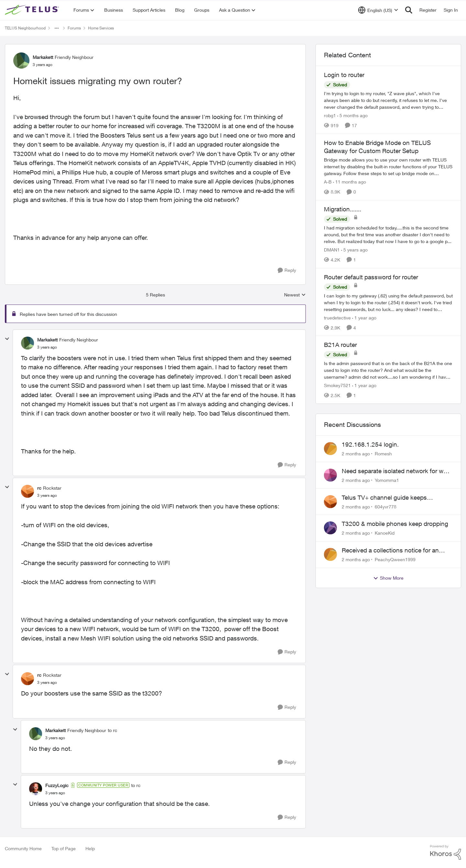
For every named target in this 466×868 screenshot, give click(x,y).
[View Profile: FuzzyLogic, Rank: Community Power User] (36, 789)
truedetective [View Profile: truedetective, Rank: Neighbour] (337, 317)
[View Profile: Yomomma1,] (330, 475)
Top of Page (64, 848)
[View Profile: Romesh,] (330, 449)
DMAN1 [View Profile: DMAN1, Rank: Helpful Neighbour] (332, 250)
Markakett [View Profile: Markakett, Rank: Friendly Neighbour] (43, 57)
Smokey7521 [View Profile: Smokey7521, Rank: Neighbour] (337, 385)
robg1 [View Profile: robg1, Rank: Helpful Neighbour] (330, 115)
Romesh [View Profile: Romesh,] (383, 454)
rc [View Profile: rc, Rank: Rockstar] (39, 488)
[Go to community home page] (33, 10)
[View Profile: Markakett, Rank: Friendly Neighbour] (21, 61)
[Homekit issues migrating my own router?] (47, 347)
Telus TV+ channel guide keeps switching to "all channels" (384, 498)
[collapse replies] (7, 339)
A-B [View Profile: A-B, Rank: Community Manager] (328, 182)
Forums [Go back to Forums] (74, 28)
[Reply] (287, 270)
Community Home (23, 848)
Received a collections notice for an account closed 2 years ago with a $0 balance (393, 551)
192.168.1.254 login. (370, 444)
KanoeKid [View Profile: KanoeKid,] (385, 533)
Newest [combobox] (295, 295)
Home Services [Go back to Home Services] (101, 28)
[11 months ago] (349, 182)
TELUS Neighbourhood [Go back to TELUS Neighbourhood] (25, 28)
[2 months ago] (356, 454)
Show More (388, 578)
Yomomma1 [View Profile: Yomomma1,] (387, 480)
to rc (112, 730)
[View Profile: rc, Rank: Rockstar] (28, 491)
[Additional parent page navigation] (57, 28)
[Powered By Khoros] (446, 852)
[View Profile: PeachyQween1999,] (330, 554)
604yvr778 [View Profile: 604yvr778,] (386, 506)
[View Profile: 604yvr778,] (330, 502)
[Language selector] (378, 10)
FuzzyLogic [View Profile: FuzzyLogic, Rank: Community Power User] (57, 785)
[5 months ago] (352, 115)
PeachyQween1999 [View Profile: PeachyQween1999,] (395, 559)
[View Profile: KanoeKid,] (330, 528)
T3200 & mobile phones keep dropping (395, 524)
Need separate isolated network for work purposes (397, 471)
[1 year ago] (364, 317)
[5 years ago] (354, 250)
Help (90, 848)
